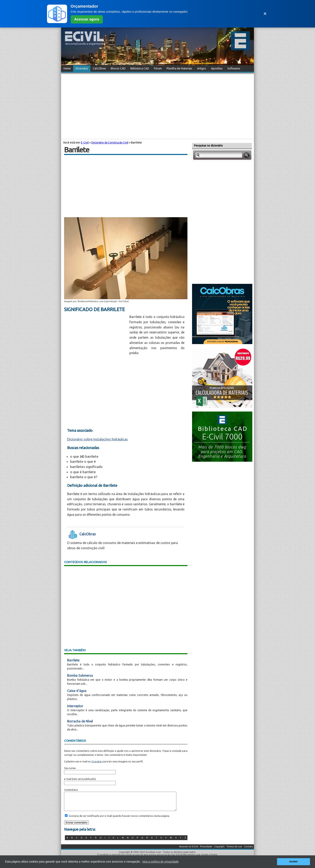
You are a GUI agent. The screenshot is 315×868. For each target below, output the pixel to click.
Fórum (158, 68)
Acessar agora (87, 19)
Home (67, 68)
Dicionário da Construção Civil (110, 143)
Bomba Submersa (80, 675)
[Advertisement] (157, 105)
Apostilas (217, 68)
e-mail (68, 779)
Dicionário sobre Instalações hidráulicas (97, 439)
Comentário (71, 790)
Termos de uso (234, 850)
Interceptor (75, 706)
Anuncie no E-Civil (189, 850)
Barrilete (73, 660)
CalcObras (99, 68)
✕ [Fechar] (265, 14)
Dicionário (82, 68)
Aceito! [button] (293, 862)
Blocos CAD (118, 68)
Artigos (202, 68)
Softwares (234, 68)
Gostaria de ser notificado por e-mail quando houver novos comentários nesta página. (119, 819)
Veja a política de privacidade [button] (160, 862)
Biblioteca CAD (140, 68)
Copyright (219, 850)
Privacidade (206, 850)
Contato (249, 850)
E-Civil (85, 143)
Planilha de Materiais (179, 68)
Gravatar (97, 761)
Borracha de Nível (80, 721)
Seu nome (70, 768)
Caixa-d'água (77, 691)
